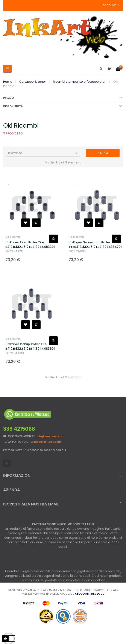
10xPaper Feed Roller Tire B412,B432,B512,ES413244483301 (27, 245)
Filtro (103, 153)
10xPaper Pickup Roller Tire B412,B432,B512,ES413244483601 (27, 346)
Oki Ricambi (13, 237)
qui (64, 450)
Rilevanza (43, 153)
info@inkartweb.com (50, 436)
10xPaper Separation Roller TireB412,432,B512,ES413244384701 (90, 245)
